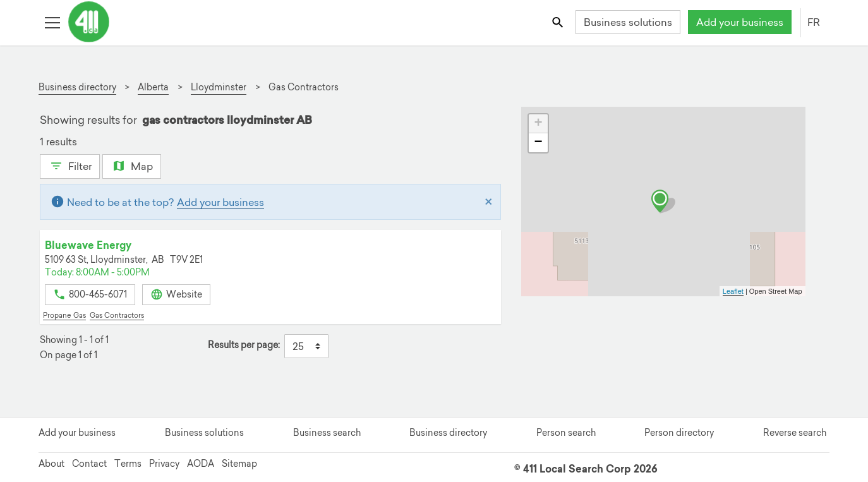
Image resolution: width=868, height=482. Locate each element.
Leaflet (733, 291)
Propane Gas (64, 315)
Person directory (679, 433)
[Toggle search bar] (559, 22)
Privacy (164, 464)
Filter (70, 165)
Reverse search (795, 433)
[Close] (489, 202)
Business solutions (628, 22)
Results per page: (244, 345)
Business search (327, 433)
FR (814, 22)
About (51, 464)
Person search (566, 433)
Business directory (448, 433)
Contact (89, 464)
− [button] (538, 143)
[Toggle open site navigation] (52, 22)
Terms (128, 464)
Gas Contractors (117, 315)
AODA (201, 464)
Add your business (740, 22)
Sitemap (239, 464)
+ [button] (538, 124)
